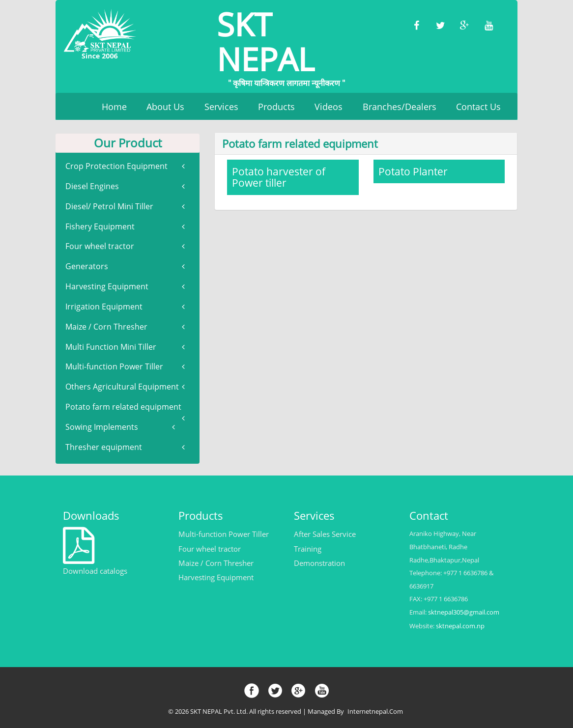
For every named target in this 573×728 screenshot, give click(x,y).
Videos (329, 107)
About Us (165, 107)
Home (114, 107)
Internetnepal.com (377, 712)
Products (276, 107)
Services (221, 107)
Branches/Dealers (400, 107)
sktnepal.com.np (461, 626)
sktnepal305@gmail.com (464, 612)
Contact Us (478, 107)
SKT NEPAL (286, 43)
